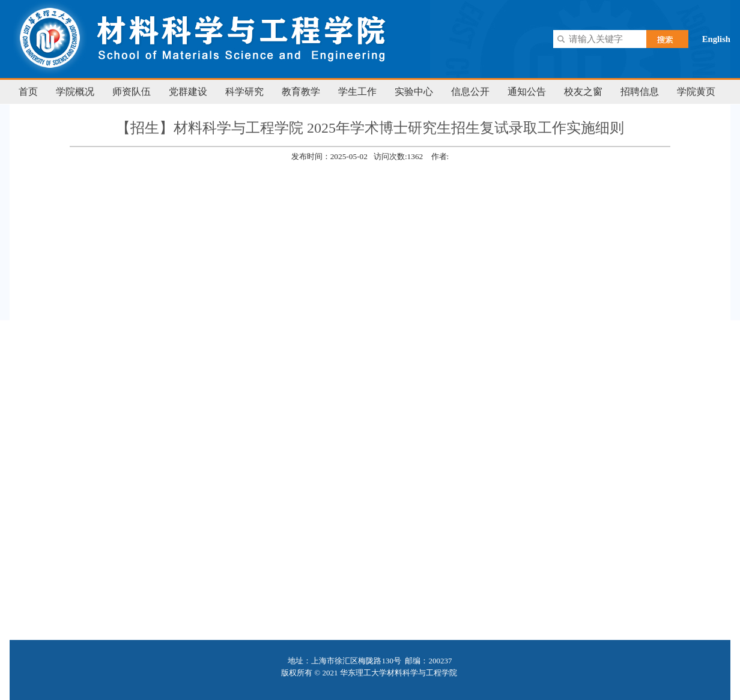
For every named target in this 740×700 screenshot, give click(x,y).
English (716, 39)
